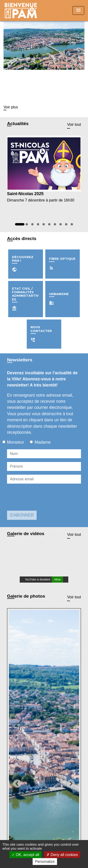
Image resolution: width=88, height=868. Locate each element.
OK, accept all (25, 855)
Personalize (45, 862)
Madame (42, 442)
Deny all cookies (62, 855)
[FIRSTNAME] (44, 466)
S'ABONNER (22, 515)
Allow (57, 580)
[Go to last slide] (17, 783)
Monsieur (15, 442)
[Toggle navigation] (78, 10)
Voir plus (11, 107)
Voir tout (74, 124)
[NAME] (44, 454)
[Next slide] (71, 783)
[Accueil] (21, 10)
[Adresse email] (44, 479)
